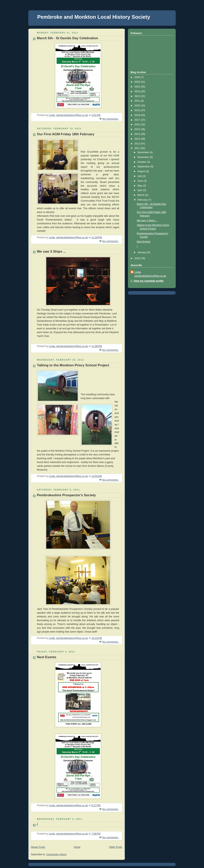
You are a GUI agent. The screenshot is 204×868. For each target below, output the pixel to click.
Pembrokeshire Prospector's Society (66, 495)
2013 (138, 139)
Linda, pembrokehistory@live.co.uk (150, 274)
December (144, 152)
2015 (138, 129)
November (144, 157)
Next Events (47, 657)
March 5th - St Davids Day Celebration (67, 38)
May (140, 186)
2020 (138, 106)
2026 (138, 77)
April (140, 190)
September (144, 167)
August (142, 171)
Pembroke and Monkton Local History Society (94, 17)
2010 (138, 258)
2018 (138, 115)
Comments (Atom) (56, 854)
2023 (138, 91)
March (141, 195)
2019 (138, 110)
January (142, 252)
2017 (138, 120)
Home (77, 847)
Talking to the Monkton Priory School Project (73, 365)
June (141, 181)
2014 (138, 134)
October (142, 162)
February (143, 200)
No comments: (111, 119)
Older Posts (116, 847)
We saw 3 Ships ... (51, 252)
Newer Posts (38, 847)
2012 (138, 144)
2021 (138, 101)
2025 (138, 82)
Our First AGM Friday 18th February (66, 134)
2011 (138, 148)
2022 (138, 96)
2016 (138, 125)
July (140, 176)
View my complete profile (149, 281)
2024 (138, 87)
